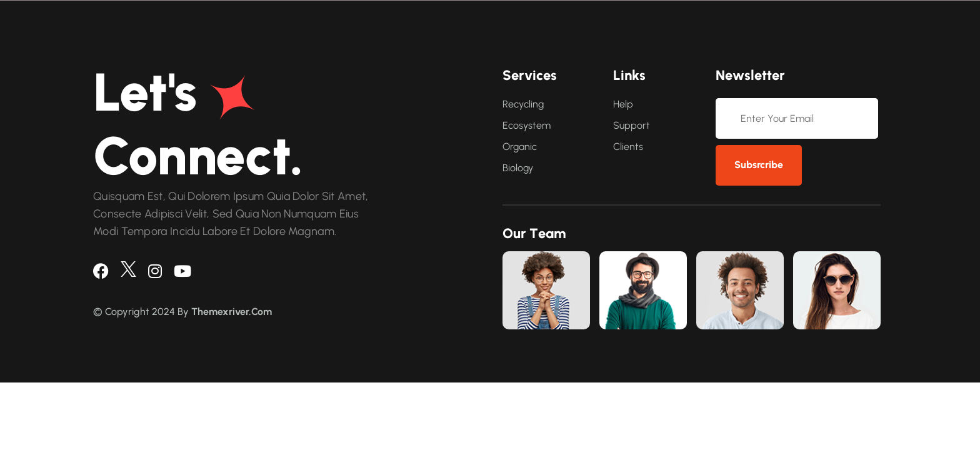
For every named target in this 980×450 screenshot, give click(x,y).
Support (632, 125)
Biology (518, 168)
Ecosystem (527, 125)
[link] (546, 290)
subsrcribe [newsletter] (759, 165)
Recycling (523, 104)
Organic (520, 147)
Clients (628, 147)
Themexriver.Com (232, 312)
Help (623, 104)
